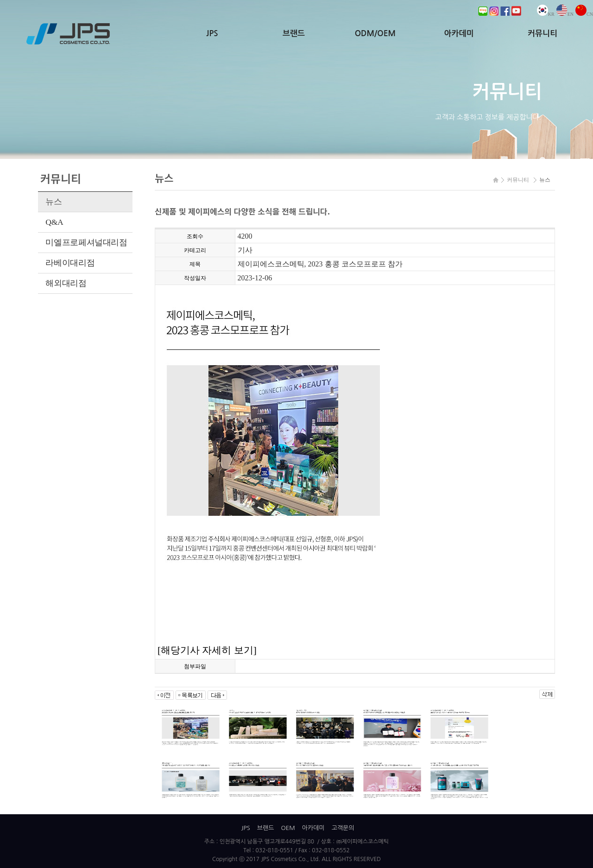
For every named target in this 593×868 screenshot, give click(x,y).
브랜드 (294, 34)
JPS (212, 34)
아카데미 (459, 34)
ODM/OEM (375, 34)
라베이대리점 (70, 263)
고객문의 (343, 828)
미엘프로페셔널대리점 (86, 242)
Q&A (54, 222)
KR (546, 14)
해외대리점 (66, 283)
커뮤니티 (543, 34)
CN (584, 14)
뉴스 (54, 202)
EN (565, 14)
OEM (288, 828)
